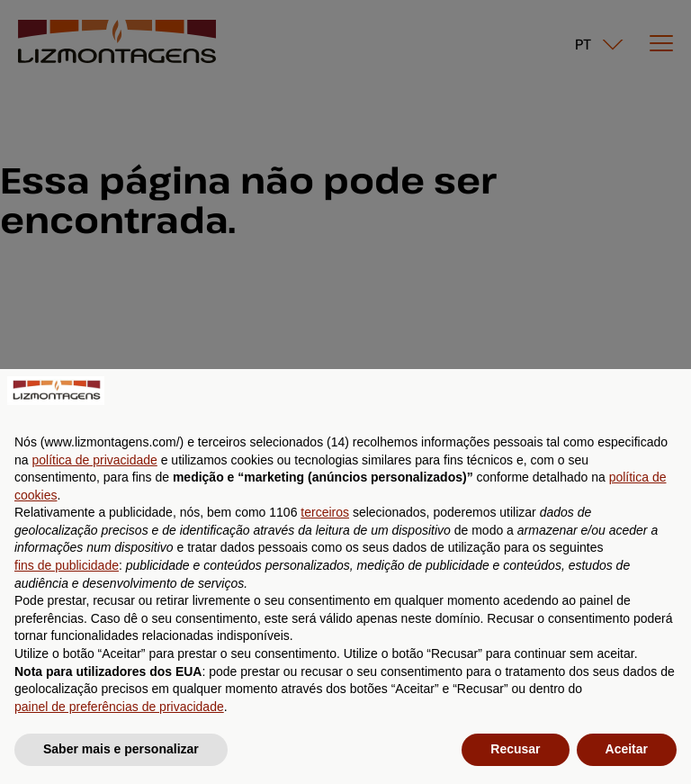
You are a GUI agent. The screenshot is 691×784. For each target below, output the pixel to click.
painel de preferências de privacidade (119, 707)
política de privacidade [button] (94, 460)
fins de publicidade (67, 565)
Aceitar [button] (627, 749)
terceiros (325, 512)
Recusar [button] (515, 749)
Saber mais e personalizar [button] (121, 749)
